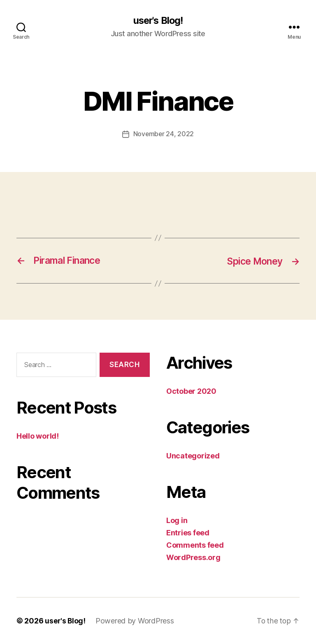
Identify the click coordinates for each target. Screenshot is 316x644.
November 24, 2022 (164, 134)
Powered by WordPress (136, 621)
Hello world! (38, 436)
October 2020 (191, 391)
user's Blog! (158, 21)
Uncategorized (193, 456)
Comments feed (195, 545)
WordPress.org (193, 557)
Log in (177, 520)
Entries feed (188, 533)
